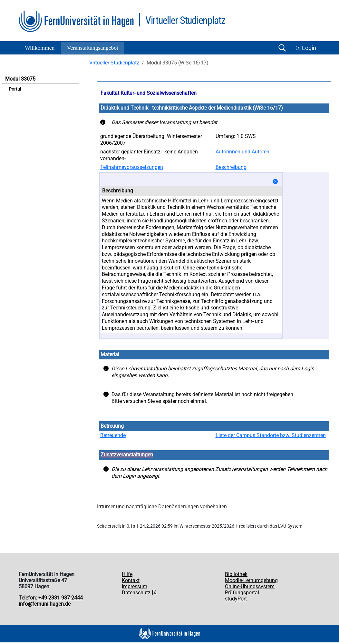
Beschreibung (231, 167)
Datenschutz (139, 593)
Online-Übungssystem (250, 586)
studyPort (236, 599)
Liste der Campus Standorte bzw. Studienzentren (271, 435)
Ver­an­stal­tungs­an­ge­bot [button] (93, 48)
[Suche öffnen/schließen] (282, 48)
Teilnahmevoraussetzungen (132, 167)
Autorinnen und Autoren (242, 152)
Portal (15, 89)
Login (305, 48)
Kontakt (131, 580)
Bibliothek (236, 574)
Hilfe (127, 574)
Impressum (135, 586)
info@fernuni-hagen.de (45, 604)
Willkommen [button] (40, 48)
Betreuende (113, 435)
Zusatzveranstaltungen (127, 455)
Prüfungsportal (242, 593)
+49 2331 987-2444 (61, 598)
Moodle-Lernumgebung (251, 580)
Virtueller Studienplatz (114, 63)
